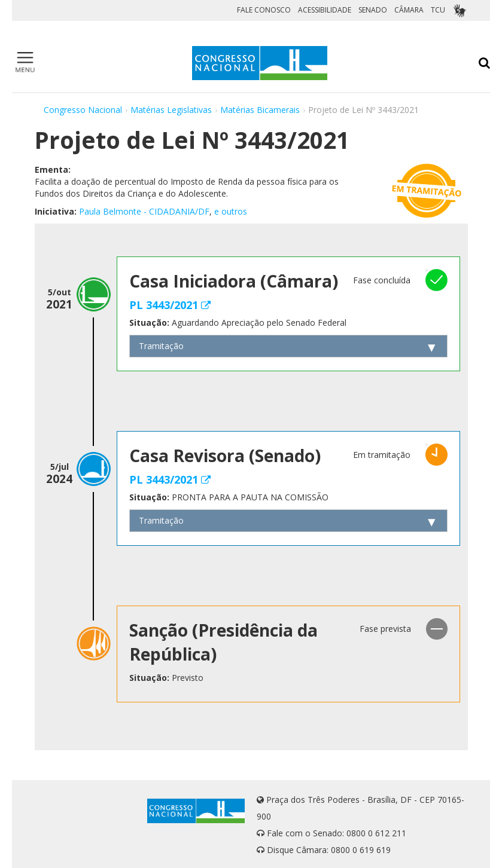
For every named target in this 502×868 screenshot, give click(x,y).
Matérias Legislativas (171, 110)
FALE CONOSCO (264, 10)
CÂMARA (409, 10)
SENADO (373, 10)
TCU (438, 10)
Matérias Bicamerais (260, 110)
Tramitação (161, 346)
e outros (231, 211)
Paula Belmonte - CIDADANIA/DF (144, 211)
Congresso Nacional (83, 110)
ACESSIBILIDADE (325, 10)
